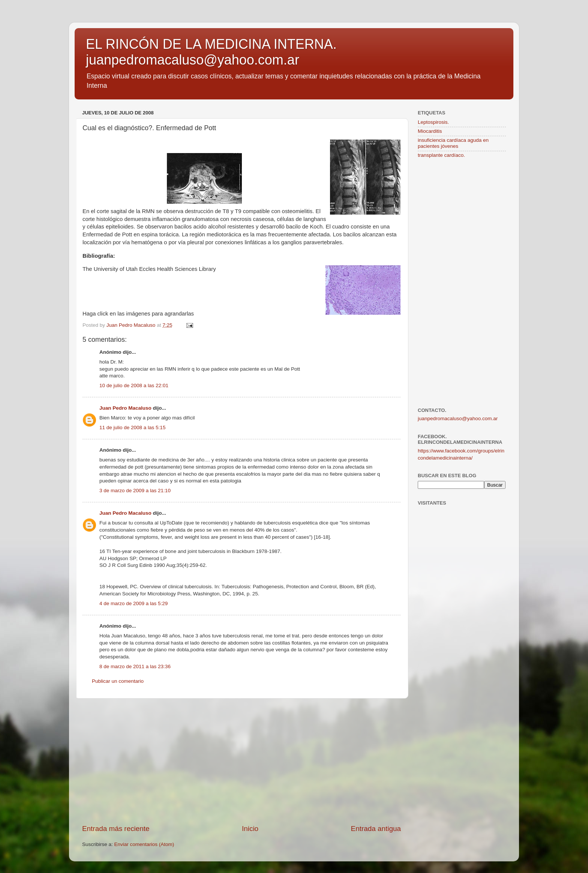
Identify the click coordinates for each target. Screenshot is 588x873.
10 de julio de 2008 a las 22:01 (134, 385)
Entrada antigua (376, 829)
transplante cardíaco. (441, 155)
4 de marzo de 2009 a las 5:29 (133, 603)
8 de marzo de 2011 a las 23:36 (135, 666)
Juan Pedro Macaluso (125, 408)
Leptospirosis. (433, 122)
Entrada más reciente (116, 829)
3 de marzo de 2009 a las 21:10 (135, 491)
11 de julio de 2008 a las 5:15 (132, 427)
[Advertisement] (241, 761)
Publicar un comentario (118, 681)
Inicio (250, 829)
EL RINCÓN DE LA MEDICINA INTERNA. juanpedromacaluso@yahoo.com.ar (211, 52)
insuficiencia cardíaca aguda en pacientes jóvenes (453, 143)
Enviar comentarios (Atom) (144, 844)
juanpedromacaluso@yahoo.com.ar (458, 418)
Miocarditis (430, 131)
